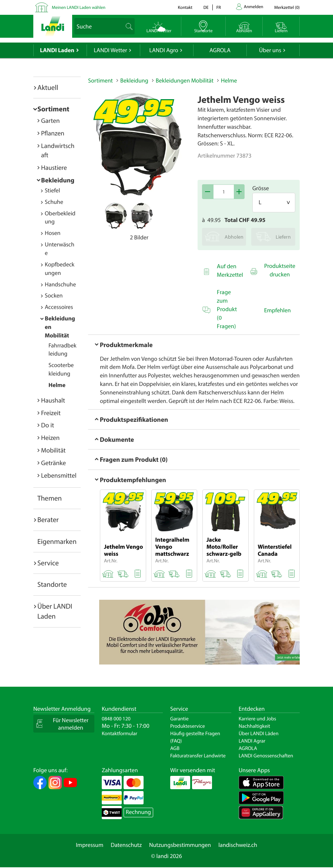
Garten (50, 120)
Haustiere (54, 167)
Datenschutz (126, 845)
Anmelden (253, 7)
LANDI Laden (57, 50)
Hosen (53, 233)
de (206, 8)
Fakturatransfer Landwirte (198, 756)
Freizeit (51, 413)
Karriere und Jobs (257, 719)
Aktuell (48, 87)
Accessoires (59, 307)
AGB (175, 748)
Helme (57, 385)
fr (219, 8)
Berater (48, 519)
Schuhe (54, 202)
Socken (54, 296)
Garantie (179, 719)
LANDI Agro (164, 50)
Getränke (53, 463)
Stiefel (52, 191)
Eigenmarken (57, 541)
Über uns (270, 50)
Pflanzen (53, 133)
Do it (48, 425)
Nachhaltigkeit (254, 726)
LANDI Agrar (252, 741)
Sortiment (53, 109)
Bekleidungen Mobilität (185, 81)
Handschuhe (60, 285)
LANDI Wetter (111, 50)
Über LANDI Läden (259, 733)
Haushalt (53, 400)
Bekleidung (58, 180)
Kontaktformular (120, 733)
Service (48, 563)
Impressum (90, 845)
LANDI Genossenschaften (266, 756)
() (287, 8)
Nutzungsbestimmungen (180, 845)
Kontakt (185, 8)
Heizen (50, 438)
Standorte (52, 584)
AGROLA (220, 50)
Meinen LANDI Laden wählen (79, 8)
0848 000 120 (116, 719)
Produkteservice (188, 726)
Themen (50, 498)
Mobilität (53, 450)
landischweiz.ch (238, 845)
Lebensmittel (59, 475)
